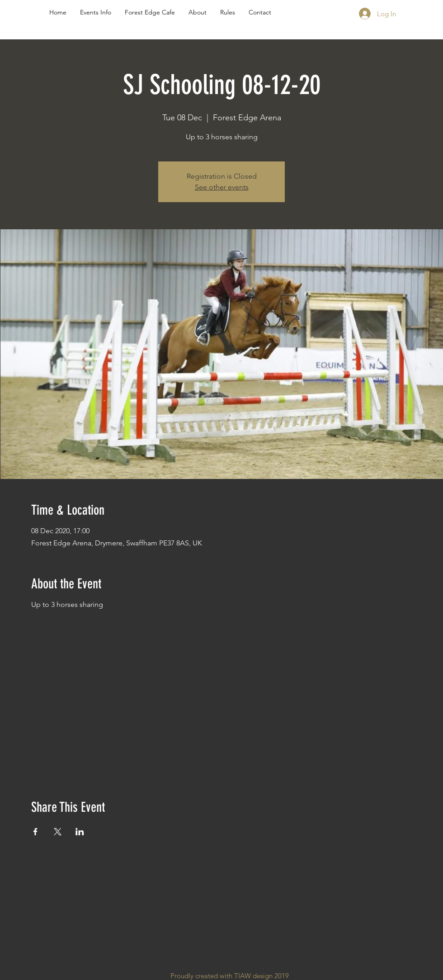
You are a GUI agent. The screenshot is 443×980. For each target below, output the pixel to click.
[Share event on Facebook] (35, 832)
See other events (222, 187)
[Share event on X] (58, 832)
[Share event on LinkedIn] (80, 832)
